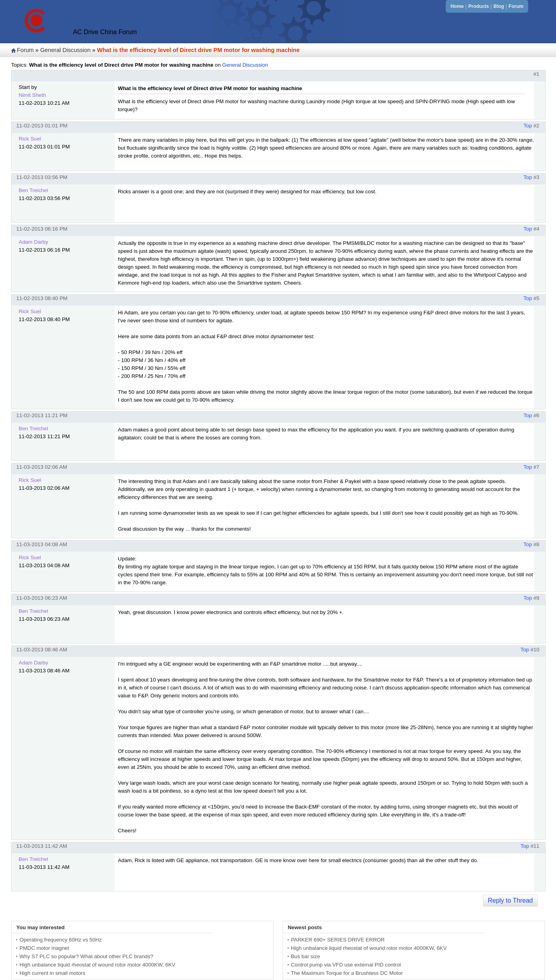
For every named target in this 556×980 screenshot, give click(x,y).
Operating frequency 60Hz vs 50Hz (61, 940)
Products (479, 6)
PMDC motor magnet (44, 948)
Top (528, 126)
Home (457, 6)
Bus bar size (305, 956)
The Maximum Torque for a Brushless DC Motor (347, 973)
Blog (499, 6)
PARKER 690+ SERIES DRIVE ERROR (338, 940)
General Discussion (65, 50)
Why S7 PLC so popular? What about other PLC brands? (86, 956)
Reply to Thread (510, 900)
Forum (516, 6)
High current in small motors (52, 973)
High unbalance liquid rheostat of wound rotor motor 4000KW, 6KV (97, 965)
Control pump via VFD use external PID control (346, 965)
